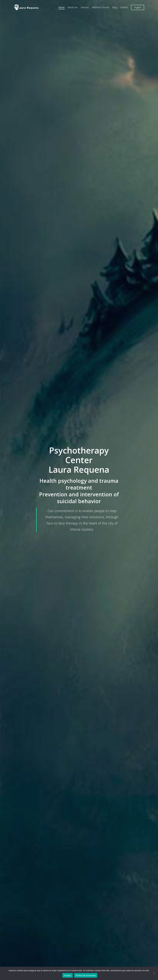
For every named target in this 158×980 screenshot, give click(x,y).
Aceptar (68, 975)
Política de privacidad (86, 975)
